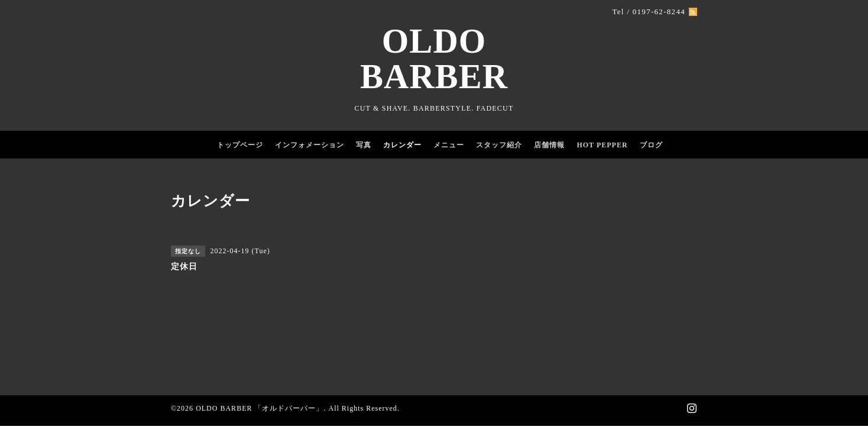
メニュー (449, 145)
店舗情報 (549, 145)
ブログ (651, 145)
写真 (364, 145)
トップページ (240, 145)
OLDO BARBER (434, 59)
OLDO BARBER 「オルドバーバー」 (260, 408)
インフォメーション (310, 145)
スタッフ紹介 (499, 145)
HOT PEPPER (602, 145)
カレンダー (402, 145)
